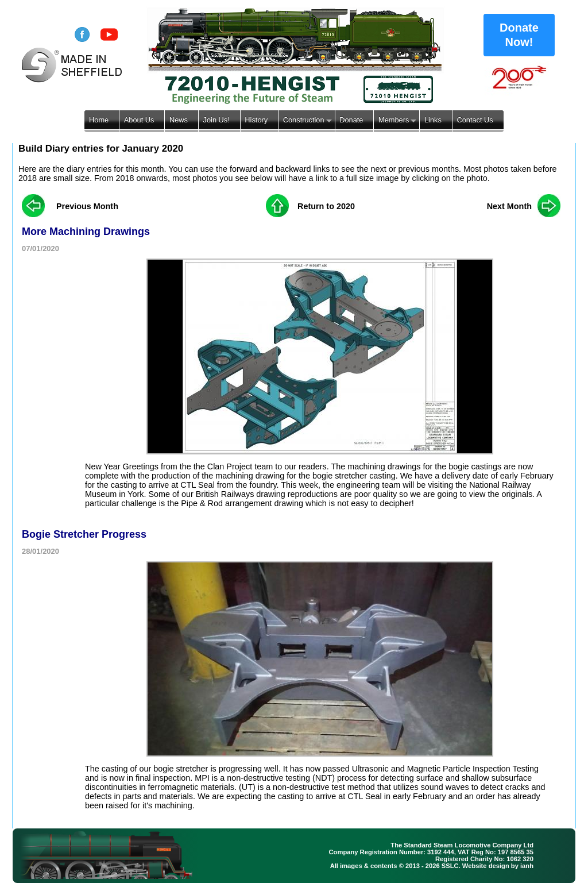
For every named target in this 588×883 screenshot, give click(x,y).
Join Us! (216, 120)
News (179, 120)
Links (433, 120)
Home (99, 120)
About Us (139, 120)
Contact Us (475, 120)
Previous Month (87, 206)
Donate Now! (519, 35)
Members (394, 120)
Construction (304, 120)
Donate (351, 120)
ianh (527, 866)
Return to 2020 (326, 206)
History (256, 120)
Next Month (509, 206)
